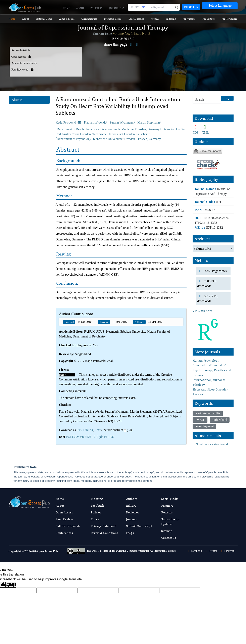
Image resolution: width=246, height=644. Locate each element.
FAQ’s (130, 533)
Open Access (64, 512)
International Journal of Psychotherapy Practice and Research (212, 370)
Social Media (170, 499)
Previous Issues (113, 19)
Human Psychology (206, 360)
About (80, 8)
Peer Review (64, 519)
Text (98, 430)
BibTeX (88, 430)
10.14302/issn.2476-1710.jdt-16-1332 (90, 437)
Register (191, 7)
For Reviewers (229, 19)
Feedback (97, 505)
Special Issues (136, 19)
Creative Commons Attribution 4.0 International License (146, 551)
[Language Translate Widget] (220, 6)
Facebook (194, 551)
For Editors (209, 19)
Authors (132, 499)
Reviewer (133, 512)
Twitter (211, 551)
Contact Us (169, 538)
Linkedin (227, 551)
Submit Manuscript (139, 526)
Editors (131, 505)
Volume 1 (202, 249)
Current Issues (89, 19)
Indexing (171, 19)
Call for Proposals (68, 526)
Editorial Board (44, 19)
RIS (79, 430)
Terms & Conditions (104, 533)
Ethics (95, 519)
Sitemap (167, 531)
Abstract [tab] (17, 100)
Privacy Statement (103, 526)
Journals (116, 8)
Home (66, 8)
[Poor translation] (11, 585)
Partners (167, 505)
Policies (97, 8)
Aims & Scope (67, 19)
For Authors (189, 19)
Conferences (64, 533)
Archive (155, 19)
